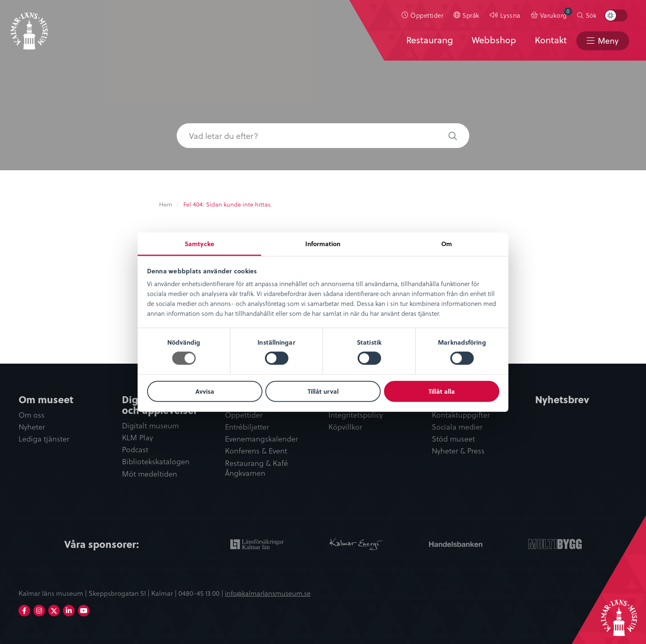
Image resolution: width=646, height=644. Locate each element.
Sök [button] (591, 15)
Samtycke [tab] (199, 244)
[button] (453, 136)
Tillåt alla (442, 391)
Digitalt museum (150, 426)
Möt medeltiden (150, 474)
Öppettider (427, 15)
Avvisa (205, 391)
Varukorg (556, 13)
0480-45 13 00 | (202, 593)
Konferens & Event (256, 451)
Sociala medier (457, 427)
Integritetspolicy (356, 415)
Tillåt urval (323, 391)
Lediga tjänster (44, 439)
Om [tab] (447, 244)
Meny (608, 41)
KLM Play (137, 438)
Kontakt (551, 40)
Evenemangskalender (261, 439)
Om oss (32, 415)
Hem (166, 204)
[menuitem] (423, 15)
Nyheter (32, 427)
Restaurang (429, 40)
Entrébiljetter (247, 427)
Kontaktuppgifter (461, 415)
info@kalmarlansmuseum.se (268, 593)
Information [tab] (323, 244)
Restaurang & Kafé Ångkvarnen (256, 468)
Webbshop (494, 40)
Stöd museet (453, 439)
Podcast (135, 450)
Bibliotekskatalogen (156, 462)
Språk (471, 15)
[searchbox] (307, 136)
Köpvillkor (345, 427)
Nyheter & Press (458, 451)
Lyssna (510, 15)
